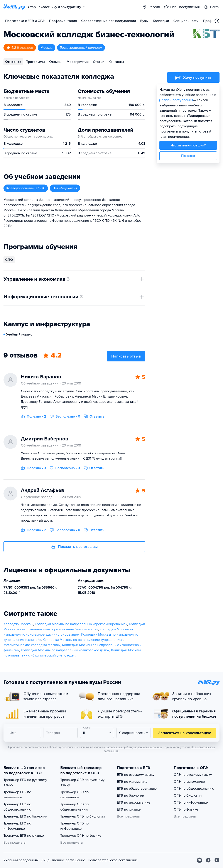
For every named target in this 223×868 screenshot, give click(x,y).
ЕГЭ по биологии (131, 796)
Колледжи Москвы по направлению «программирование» (81, 624)
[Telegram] (208, 860)
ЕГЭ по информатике (134, 803)
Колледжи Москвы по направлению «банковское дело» (65, 650)
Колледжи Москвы (18, 624)
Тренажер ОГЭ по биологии (83, 816)
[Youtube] (217, 860)
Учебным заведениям (21, 860)
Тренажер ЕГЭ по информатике (17, 826)
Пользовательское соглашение (113, 860)
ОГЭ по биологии (188, 796)
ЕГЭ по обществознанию (137, 789)
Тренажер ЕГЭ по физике (24, 836)
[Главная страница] (14, 7)
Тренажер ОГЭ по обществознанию (74, 807)
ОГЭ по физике (186, 809)
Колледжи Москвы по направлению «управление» (83, 640)
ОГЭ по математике (189, 782)
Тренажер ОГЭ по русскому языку (82, 782)
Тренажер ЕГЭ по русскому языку (25, 782)
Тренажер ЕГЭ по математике (17, 795)
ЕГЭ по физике (129, 809)
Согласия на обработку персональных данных (134, 747)
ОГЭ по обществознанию (194, 789)
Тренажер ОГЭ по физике (81, 836)
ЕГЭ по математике (132, 782)
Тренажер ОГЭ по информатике (74, 826)
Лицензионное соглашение (63, 860)
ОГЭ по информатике (191, 803)
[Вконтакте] (199, 860)
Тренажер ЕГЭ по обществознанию (17, 807)
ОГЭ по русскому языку (193, 775)
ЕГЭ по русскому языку (136, 775)
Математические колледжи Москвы (32, 645)
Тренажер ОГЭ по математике (74, 795)
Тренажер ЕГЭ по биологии (25, 816)
